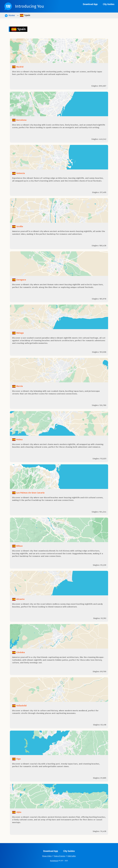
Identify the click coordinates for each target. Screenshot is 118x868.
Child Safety (72, 856)
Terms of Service (60, 856)
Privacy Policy (47, 856)
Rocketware (54, 861)
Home (10, 15)
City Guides (109, 4)
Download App (90, 4)
